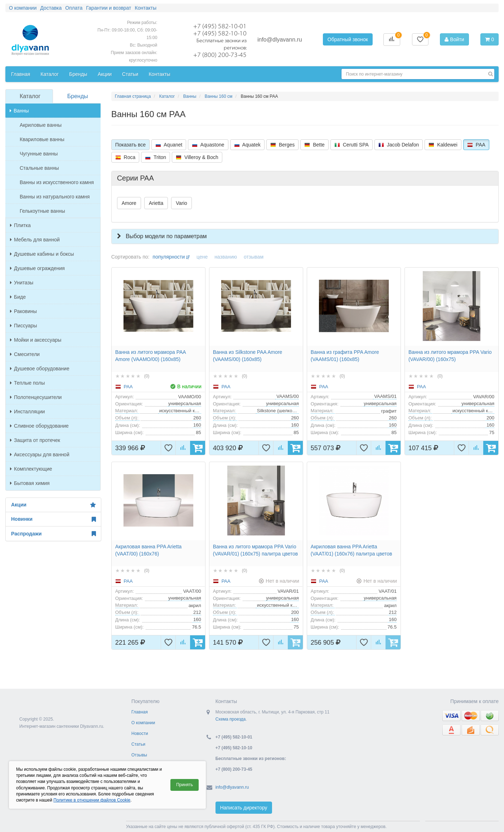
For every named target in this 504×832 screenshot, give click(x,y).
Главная (140, 712)
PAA (476, 145)
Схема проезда (231, 719)
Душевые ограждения (37, 268)
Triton (156, 157)
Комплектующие (31, 469)
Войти (454, 39)
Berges (282, 145)
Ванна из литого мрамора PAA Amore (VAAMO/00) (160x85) (151, 356)
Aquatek (248, 145)
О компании (143, 723)
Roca (125, 157)
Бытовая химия (30, 483)
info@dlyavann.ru (280, 40)
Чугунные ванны (39, 154)
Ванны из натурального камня (55, 197)
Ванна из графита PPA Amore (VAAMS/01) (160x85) (345, 356)
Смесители (25, 354)
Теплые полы (27, 383)
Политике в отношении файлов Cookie (92, 800)
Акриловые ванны (41, 125)
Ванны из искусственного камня (57, 182)
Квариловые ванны (42, 139)
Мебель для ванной (35, 240)
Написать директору (244, 808)
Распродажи (53, 534)
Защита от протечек (35, 440)
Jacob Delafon (399, 145)
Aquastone (208, 145)
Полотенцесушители (36, 397)
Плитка (20, 225)
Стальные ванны (39, 168)
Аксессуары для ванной (40, 455)
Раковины (23, 311)
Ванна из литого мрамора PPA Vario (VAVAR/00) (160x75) (450, 356)
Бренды (78, 96)
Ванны (19, 111)
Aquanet (169, 145)
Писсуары (23, 326)
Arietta (156, 203)
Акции (53, 505)
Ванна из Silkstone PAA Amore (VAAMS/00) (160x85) (248, 356)
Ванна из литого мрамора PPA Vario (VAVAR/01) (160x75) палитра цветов (256, 550)
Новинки (53, 519)
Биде (18, 297)
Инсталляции (27, 412)
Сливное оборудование (39, 426)
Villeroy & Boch (197, 157)
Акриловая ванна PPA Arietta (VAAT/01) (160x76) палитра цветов (352, 550)
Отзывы (139, 755)
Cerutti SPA (352, 145)
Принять (185, 785)
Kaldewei (443, 145)
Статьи (138, 744)
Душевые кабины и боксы (42, 254)
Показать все (130, 145)
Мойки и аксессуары (36, 340)
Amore (129, 203)
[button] (305, 236)
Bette (314, 145)
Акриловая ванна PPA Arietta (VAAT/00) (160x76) (149, 550)
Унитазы (22, 283)
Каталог (30, 96)
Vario (181, 203)
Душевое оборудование (40, 369)
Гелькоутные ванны (42, 211)
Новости (140, 734)
